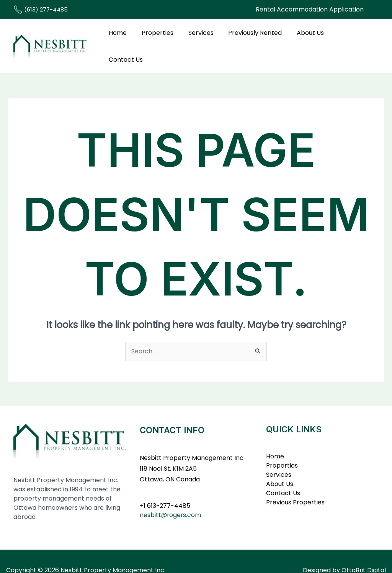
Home (123, 37)
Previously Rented (253, 37)
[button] (310, 10)
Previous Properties (295, 484)
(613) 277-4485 (41, 9)
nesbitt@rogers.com (171, 497)
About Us (306, 37)
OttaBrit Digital (363, 552)
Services (201, 37)
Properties (161, 37)
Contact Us (349, 37)
